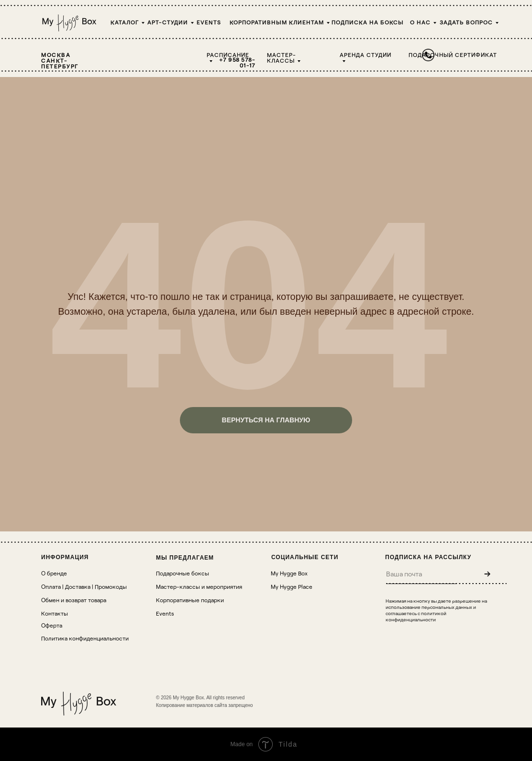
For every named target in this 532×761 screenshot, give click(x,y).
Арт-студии (168, 22)
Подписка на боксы (368, 22)
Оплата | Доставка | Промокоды (84, 586)
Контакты (55, 613)
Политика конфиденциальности (85, 638)
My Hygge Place (292, 586)
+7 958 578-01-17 (237, 62)
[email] (421, 574)
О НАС (420, 22)
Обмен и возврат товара (74, 600)
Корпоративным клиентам (277, 22)
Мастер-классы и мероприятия (199, 586)
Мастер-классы (282, 57)
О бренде (54, 573)
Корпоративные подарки (190, 600)
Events (209, 22)
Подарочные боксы (183, 573)
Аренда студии (366, 55)
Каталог (125, 22)
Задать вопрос (466, 22)
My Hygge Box (289, 573)
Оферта (52, 625)
